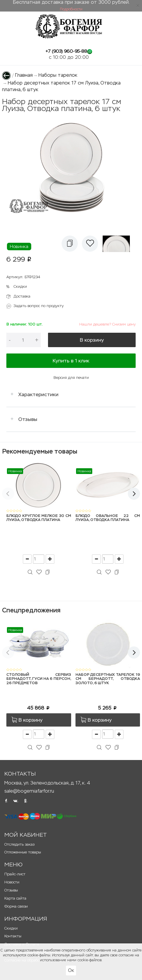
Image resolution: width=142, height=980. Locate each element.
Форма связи (16, 906)
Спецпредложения (31, 610)
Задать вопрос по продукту (39, 306)
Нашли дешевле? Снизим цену (107, 324)
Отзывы (28, 419)
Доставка (22, 296)
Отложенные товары (23, 852)
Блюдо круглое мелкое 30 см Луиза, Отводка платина (39, 518)
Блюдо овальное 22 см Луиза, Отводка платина (108, 518)
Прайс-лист (15, 874)
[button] (70, 244)
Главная (24, 75)
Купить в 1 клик (71, 361)
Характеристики (38, 394)
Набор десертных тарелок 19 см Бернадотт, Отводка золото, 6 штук (108, 679)
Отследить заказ (19, 844)
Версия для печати (71, 378)
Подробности (71, 9)
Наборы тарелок (58, 75)
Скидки (20, 286)
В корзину (92, 340)
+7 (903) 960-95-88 (66, 51)
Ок (71, 970)
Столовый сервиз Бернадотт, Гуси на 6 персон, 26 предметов (39, 679)
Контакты (13, 936)
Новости (12, 882)
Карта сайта (15, 898)
